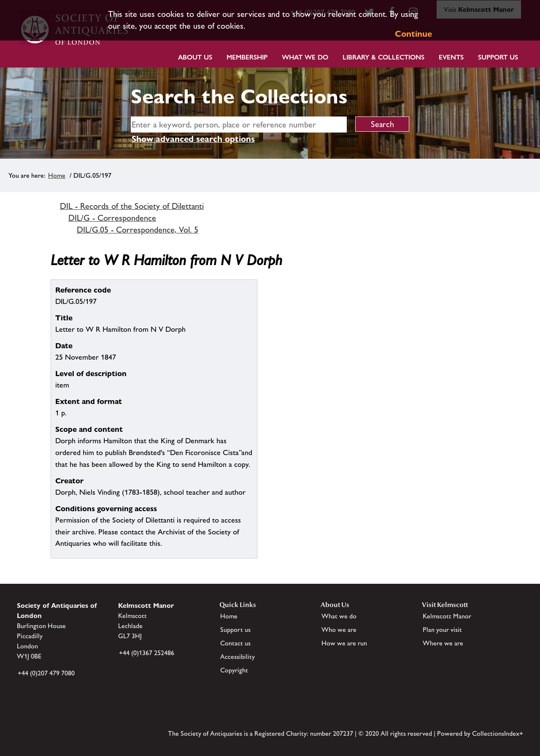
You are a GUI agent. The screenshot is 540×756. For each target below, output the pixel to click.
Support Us (498, 57)
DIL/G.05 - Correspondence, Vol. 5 (138, 230)
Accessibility (238, 657)
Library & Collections (383, 57)
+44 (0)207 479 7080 (46, 673)
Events (451, 57)
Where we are (443, 643)
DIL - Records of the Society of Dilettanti (132, 206)
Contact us (235, 643)
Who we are (339, 630)
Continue (413, 34)
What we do (305, 57)
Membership (247, 57)
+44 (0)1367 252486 (147, 653)
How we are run (344, 643)
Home (57, 175)
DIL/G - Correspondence (112, 218)
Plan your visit (442, 630)
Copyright (234, 670)
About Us (195, 57)
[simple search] (239, 125)
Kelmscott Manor (447, 616)
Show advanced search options (193, 139)
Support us (235, 630)
